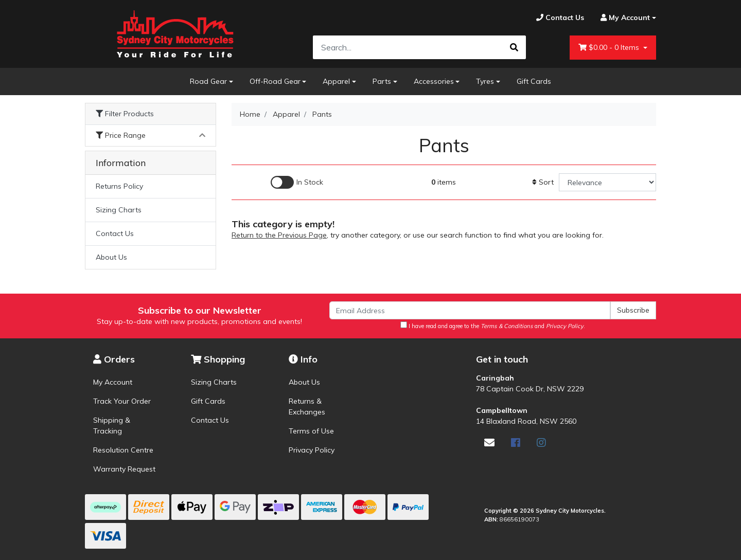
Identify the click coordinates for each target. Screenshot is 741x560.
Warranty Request (124, 469)
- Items (610, 48)
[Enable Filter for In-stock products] (297, 182)
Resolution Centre (123, 450)
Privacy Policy (312, 450)
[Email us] (489, 442)
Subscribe (633, 310)
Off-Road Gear (275, 81)
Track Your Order (122, 401)
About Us (111, 257)
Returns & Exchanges (307, 407)
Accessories (434, 81)
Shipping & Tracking (112, 426)
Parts (382, 81)
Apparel (336, 81)
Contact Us (115, 233)
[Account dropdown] (624, 18)
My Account (113, 382)
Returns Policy (119, 186)
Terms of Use (311, 431)
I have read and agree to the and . (493, 326)
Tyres (485, 81)
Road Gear (208, 81)
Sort (543, 182)
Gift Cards (534, 81)
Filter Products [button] (125, 114)
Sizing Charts (119, 210)
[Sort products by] (607, 182)
